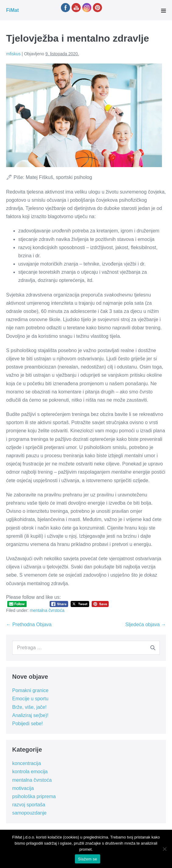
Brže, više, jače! (29, 707)
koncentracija (26, 763)
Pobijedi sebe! (28, 724)
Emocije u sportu (30, 699)
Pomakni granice (30, 690)
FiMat (12, 10)
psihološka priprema (34, 796)
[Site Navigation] (163, 11)
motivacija (23, 788)
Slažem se (88, 859)
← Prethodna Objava (29, 624)
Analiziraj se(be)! (30, 715)
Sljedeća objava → (146, 624)
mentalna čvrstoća (47, 610)
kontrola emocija (30, 772)
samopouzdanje (29, 813)
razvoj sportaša (29, 805)
